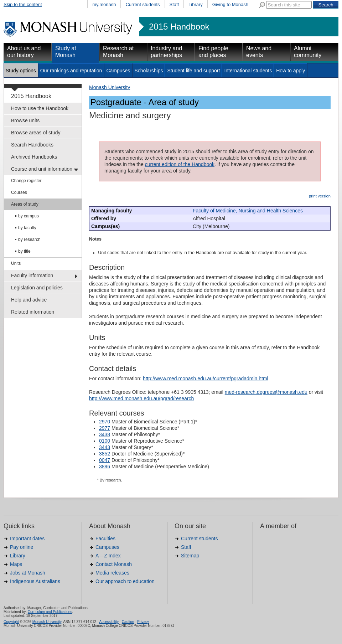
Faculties (105, 539)
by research (29, 239)
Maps (16, 564)
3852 (105, 454)
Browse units (25, 120)
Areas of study (25, 204)
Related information (33, 312)
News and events (259, 52)
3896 (105, 467)
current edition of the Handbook (180, 164)
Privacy (143, 622)
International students (248, 71)
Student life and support (193, 71)
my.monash (104, 4)
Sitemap (190, 556)
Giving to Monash (230, 4)
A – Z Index (108, 556)
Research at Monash (118, 52)
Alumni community (308, 52)
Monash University (110, 87)
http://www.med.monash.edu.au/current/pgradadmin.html (206, 378)
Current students (142, 4)
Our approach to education (125, 581)
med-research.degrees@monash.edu (266, 392)
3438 (105, 434)
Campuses (118, 71)
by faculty (27, 228)
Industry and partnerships (166, 52)
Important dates (27, 539)
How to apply (291, 71)
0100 (105, 441)
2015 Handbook (179, 27)
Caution (128, 622)
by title (24, 251)
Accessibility (109, 622)
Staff (174, 4)
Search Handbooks (32, 145)
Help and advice (29, 300)
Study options (21, 71)
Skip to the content (23, 4)
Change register (26, 181)
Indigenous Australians (35, 581)
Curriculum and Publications (50, 612)
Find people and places (213, 52)
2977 (105, 428)
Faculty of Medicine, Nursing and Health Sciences (248, 211)
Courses (19, 192)
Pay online (22, 547)
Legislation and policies (37, 288)
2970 (105, 422)
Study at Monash (66, 52)
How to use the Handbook (40, 108)
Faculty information (32, 275)
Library (196, 4)
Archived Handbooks (34, 157)
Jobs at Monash (28, 573)
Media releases (112, 573)
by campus (28, 216)
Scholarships (149, 71)
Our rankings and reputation (71, 71)
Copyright (11, 622)
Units (16, 263)
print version (320, 196)
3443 (105, 447)
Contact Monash (114, 564)
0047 (105, 460)
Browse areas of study (36, 133)
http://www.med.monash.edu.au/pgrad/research (141, 398)
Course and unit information (42, 169)
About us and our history (24, 52)
